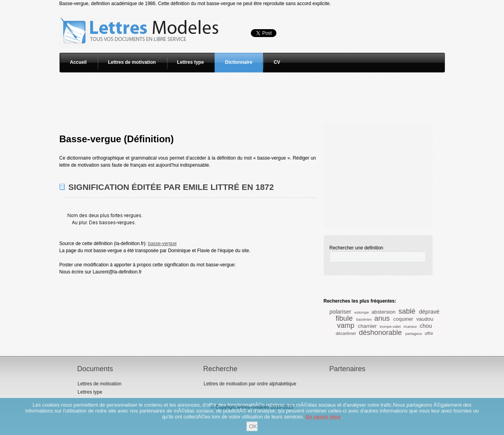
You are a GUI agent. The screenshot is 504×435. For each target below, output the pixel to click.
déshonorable (380, 333)
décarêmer (346, 333)
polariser (340, 312)
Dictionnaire (239, 62)
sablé (407, 311)
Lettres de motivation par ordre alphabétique (250, 384)
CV (277, 62)
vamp (346, 325)
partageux (414, 334)
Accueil (79, 62)
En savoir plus (323, 417)
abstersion (384, 312)
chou (426, 326)
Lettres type (191, 62)
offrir (429, 333)
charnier (367, 326)
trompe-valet (390, 326)
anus (382, 318)
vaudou (425, 319)
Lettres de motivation (132, 62)
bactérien (364, 319)
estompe (362, 312)
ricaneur (410, 326)
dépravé (429, 312)
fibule (344, 318)
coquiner (403, 319)
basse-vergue (162, 244)
